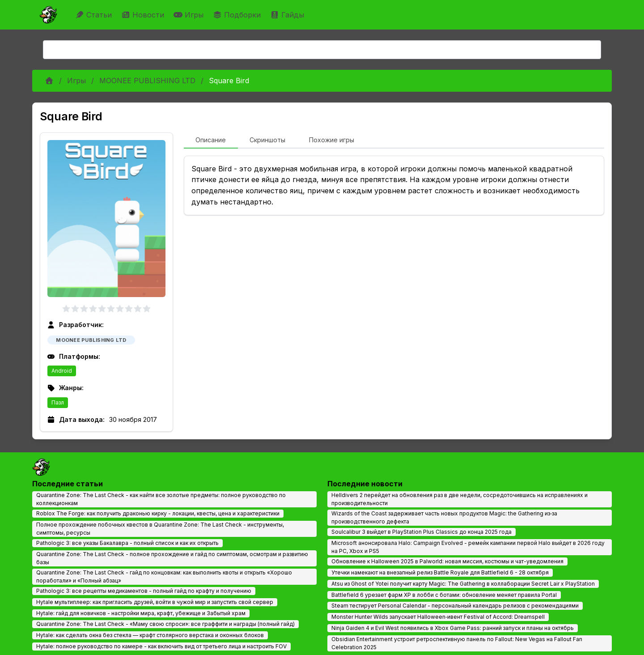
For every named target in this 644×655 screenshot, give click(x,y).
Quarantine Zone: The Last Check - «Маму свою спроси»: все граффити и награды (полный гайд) (165, 624)
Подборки (238, 15)
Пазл (58, 402)
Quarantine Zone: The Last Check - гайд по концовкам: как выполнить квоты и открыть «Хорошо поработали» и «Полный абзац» (164, 576)
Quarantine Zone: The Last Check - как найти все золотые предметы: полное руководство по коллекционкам (161, 499)
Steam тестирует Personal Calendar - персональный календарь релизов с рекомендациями (455, 606)
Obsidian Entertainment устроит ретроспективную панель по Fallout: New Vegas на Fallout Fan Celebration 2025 (457, 643)
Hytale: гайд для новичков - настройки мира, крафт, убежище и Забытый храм (141, 613)
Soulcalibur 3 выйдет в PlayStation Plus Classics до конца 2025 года (422, 532)
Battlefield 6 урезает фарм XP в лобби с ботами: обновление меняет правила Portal (444, 595)
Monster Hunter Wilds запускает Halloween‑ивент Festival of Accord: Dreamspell (438, 617)
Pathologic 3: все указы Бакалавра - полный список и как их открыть (127, 543)
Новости (144, 15)
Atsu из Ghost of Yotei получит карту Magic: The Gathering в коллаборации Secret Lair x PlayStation (463, 584)
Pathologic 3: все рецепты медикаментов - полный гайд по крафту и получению (144, 591)
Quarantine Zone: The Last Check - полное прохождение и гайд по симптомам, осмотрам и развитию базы (172, 558)
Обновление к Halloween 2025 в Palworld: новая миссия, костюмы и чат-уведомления (447, 561)
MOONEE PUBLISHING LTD (147, 81)
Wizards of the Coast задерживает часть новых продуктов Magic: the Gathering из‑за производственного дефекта (444, 517)
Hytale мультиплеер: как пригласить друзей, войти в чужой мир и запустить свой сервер (155, 602)
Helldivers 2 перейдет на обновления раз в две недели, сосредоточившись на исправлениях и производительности (460, 499)
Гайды (288, 15)
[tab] (211, 140)
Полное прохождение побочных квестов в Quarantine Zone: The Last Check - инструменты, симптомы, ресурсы (160, 529)
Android (62, 371)
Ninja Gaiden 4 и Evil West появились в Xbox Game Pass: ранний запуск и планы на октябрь (453, 628)
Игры (190, 15)
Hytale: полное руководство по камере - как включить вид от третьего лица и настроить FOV (161, 646)
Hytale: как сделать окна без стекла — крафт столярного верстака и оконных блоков (150, 635)
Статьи (95, 15)
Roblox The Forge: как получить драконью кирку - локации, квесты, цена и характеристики (158, 513)
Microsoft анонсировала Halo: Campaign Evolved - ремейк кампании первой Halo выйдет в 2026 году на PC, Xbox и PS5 (468, 547)
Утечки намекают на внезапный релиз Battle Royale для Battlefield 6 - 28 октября (440, 572)
